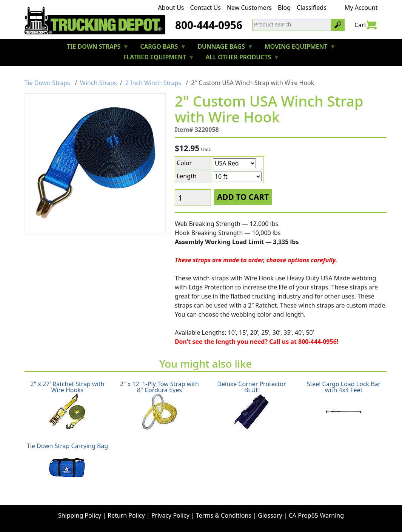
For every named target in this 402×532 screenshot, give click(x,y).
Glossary (270, 515)
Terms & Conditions (224, 515)
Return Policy (126, 515)
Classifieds (312, 8)
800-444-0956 (209, 25)
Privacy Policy (170, 515)
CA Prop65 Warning (316, 515)
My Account (361, 8)
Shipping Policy (80, 515)
